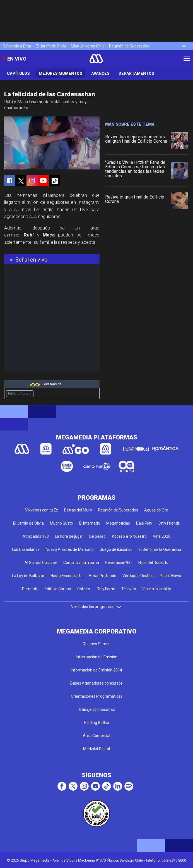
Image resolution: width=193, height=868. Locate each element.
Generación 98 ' (119, 563)
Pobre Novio (170, 576)
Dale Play (144, 523)
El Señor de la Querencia (160, 549)
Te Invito (129, 589)
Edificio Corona (20, 394)
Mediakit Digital (96, 749)
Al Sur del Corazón (41, 563)
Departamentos (136, 73)
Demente (30, 589)
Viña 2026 (162, 536)
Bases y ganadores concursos (96, 683)
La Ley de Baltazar (28, 576)
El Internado (90, 523)
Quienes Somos (96, 644)
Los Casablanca (26, 549)
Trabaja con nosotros (97, 709)
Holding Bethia (97, 723)
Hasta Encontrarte (67, 576)
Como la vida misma (81, 563)
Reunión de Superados (129, 46)
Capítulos (18, 73)
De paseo (97, 536)
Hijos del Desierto (153, 563)
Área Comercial (96, 736)
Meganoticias (118, 523)
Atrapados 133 (36, 536)
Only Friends (169, 523)
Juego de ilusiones (116, 549)
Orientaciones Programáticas (97, 696)
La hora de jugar (69, 536)
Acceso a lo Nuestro (129, 536)
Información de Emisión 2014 (96, 670)
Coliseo (84, 589)
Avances (100, 73)
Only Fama (106, 589)
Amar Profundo (102, 576)
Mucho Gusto (61, 523)
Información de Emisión (97, 657)
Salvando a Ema (17, 46)
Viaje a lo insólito (157, 589)
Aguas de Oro (156, 510)
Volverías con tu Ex (42, 510)
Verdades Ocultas (138, 576)
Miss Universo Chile (88, 46)
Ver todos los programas (96, 607)
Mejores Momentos (61, 73)
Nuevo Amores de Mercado (70, 549)
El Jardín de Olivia (51, 46)
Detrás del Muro (78, 510)
